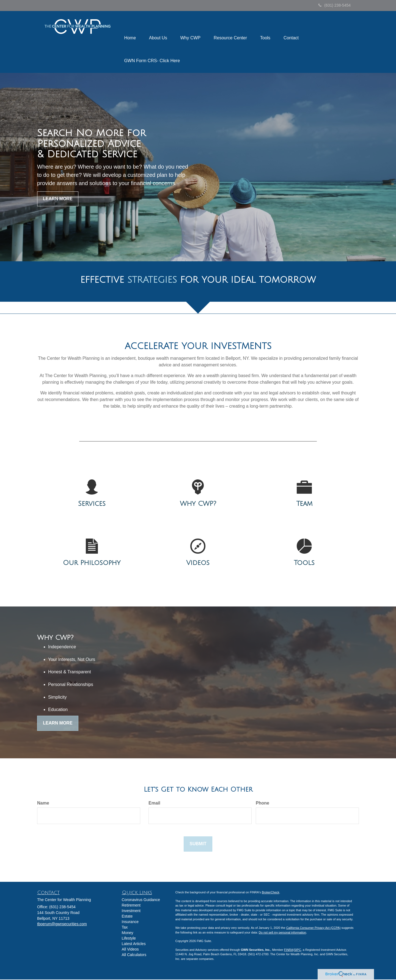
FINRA (289, 950)
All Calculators (134, 955)
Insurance (130, 922)
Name (43, 803)
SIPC (298, 950)
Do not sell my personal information (282, 933)
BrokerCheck (271, 893)
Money (128, 933)
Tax (125, 928)
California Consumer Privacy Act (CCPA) (313, 928)
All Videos (130, 950)
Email (154, 803)
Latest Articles (134, 944)
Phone (262, 803)
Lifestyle (129, 939)
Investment (131, 911)
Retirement (131, 906)
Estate (127, 917)
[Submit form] (198, 845)
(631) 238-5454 (335, 5)
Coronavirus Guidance (141, 900)
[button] (159, 31)
